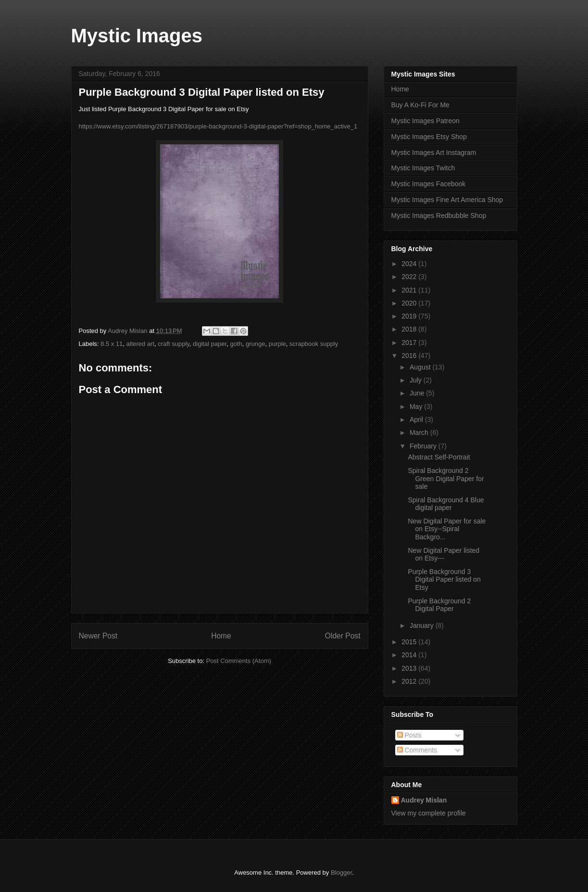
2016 (410, 356)
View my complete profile (429, 813)
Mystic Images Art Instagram (434, 153)
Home (221, 636)
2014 (410, 655)
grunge (255, 344)
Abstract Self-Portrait (439, 457)
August (421, 367)
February (424, 446)
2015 (410, 642)
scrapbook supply (314, 344)
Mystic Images (137, 36)
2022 (410, 277)
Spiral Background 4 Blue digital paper (446, 504)
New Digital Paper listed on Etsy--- (444, 554)
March (420, 433)
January (423, 625)
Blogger (341, 873)
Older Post (343, 636)
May (417, 407)
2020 (410, 303)
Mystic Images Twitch (423, 168)
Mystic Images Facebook (429, 184)
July (417, 380)
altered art (141, 344)
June (418, 393)
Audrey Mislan (424, 800)
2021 (410, 290)
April (417, 420)
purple (277, 344)
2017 (410, 343)
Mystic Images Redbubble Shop (439, 216)
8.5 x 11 (112, 344)
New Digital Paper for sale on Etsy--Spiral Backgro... (447, 529)
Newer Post (98, 636)
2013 (410, 668)
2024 (410, 264)
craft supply (174, 344)
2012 (410, 681)
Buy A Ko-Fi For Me (420, 105)
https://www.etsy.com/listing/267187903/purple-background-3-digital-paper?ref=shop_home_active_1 (218, 126)
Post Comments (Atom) (239, 661)
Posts (409, 735)
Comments (417, 750)
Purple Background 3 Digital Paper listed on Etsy (444, 580)
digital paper (210, 344)
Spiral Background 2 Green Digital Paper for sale (446, 479)
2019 (410, 316)
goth (236, 344)
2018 (410, 329)
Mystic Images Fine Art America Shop (447, 200)
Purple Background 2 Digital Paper (439, 605)
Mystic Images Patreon (425, 121)
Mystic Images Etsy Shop (429, 137)
